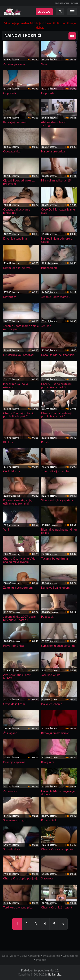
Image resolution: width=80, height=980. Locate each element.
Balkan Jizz (55, 974)
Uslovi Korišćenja (30, 956)
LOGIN (75, 3)
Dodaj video (9, 956)
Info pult (41, 960)
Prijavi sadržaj (52, 956)
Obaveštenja (71, 956)
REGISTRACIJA (62, 3)
